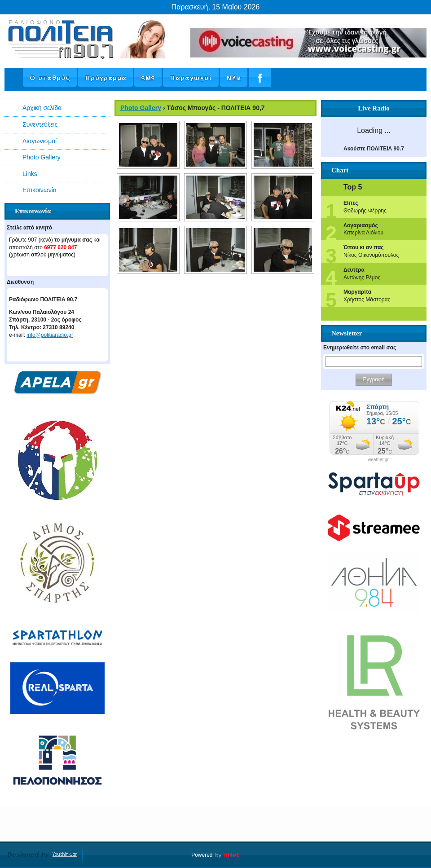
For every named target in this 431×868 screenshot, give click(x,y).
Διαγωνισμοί (40, 141)
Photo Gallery (42, 157)
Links (30, 174)
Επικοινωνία (40, 190)
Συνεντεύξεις (40, 124)
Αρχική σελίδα (42, 108)
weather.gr (378, 460)
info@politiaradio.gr (50, 335)
